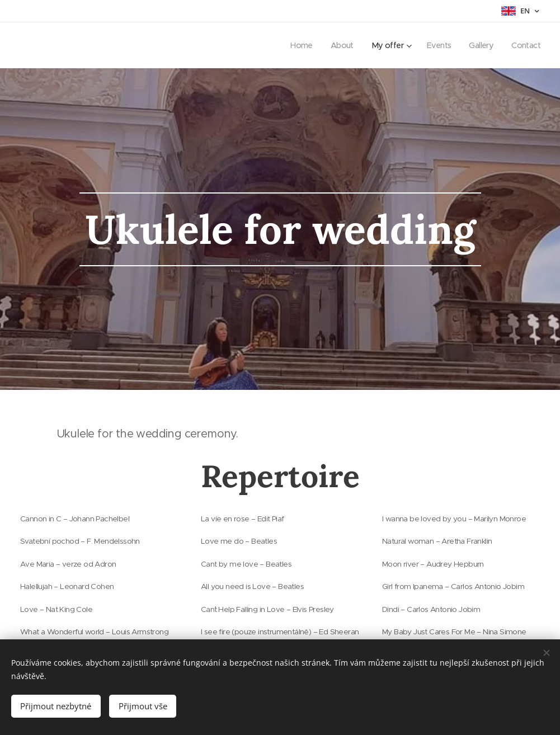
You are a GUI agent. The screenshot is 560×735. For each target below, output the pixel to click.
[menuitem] (293, 45)
